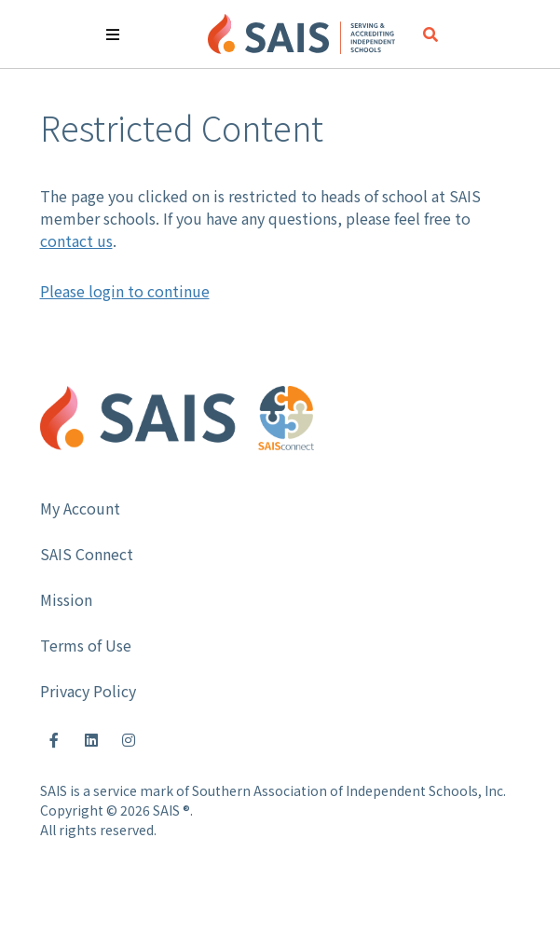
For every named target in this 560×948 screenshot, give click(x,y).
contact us (76, 240)
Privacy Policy (88, 691)
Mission (66, 599)
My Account (80, 508)
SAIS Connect (87, 554)
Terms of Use (86, 645)
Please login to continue (125, 291)
